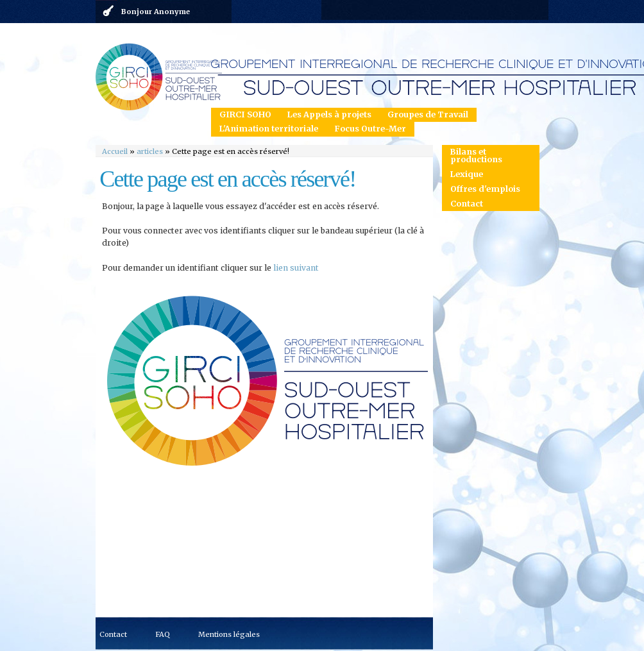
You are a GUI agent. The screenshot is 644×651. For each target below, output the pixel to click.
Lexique (467, 174)
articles (150, 151)
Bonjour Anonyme (156, 12)
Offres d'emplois (485, 189)
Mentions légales (229, 634)
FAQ (163, 634)
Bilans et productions (476, 156)
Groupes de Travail (428, 114)
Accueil (115, 151)
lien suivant (296, 268)
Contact (467, 204)
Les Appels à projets (329, 114)
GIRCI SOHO (245, 114)
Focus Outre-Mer (370, 129)
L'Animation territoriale (269, 129)
